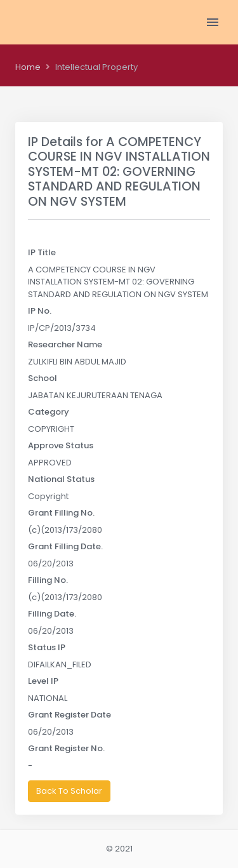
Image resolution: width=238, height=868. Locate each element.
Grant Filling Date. (65, 546)
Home (28, 67)
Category (49, 412)
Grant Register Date (69, 715)
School (43, 378)
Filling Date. (52, 614)
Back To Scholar (69, 791)
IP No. (40, 311)
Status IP (47, 647)
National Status (61, 479)
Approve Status (61, 445)
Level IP (43, 681)
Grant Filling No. (61, 513)
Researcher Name (65, 344)
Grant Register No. (66, 748)
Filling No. (48, 580)
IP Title (42, 252)
